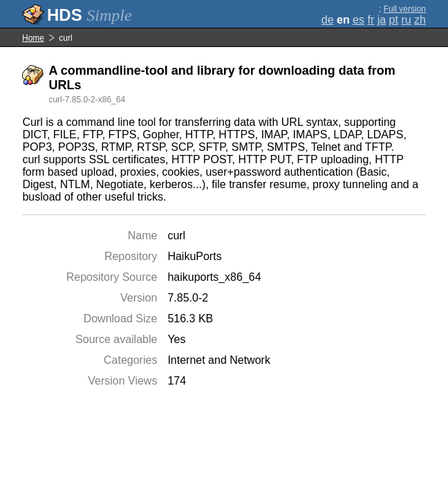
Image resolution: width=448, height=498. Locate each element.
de (328, 20)
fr (371, 20)
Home (33, 38)
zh (420, 20)
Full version (405, 9)
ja (382, 20)
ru (406, 20)
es (358, 20)
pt (394, 20)
